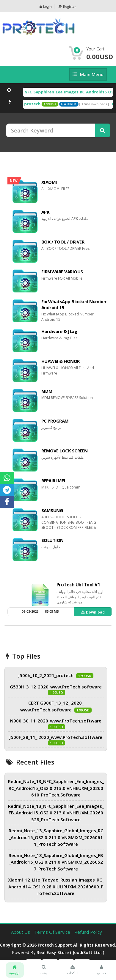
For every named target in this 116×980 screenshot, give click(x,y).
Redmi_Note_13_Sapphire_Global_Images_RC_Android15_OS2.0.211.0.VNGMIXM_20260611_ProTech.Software (56, 837)
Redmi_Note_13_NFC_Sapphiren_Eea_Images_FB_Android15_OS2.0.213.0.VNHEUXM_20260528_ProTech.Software (56, 813)
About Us (21, 932)
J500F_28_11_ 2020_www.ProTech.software (56, 737)
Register (67, 6)
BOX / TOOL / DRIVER (63, 242)
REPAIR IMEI (53, 480)
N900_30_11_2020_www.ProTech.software (56, 721)
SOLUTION (52, 540)
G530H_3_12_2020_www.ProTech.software (56, 687)
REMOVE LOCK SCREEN (65, 451)
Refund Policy (88, 932)
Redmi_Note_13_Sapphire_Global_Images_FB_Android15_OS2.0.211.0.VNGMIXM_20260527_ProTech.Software (56, 862)
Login (46, 6)
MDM (47, 391)
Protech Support (55, 945)
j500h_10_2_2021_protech (46, 675)
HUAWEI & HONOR (61, 361)
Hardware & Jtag (59, 331)
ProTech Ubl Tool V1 (78, 585)
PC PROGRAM (55, 421)
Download (93, 612)
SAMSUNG (52, 510)
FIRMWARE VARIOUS (62, 272)
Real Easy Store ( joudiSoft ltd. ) (70, 952)
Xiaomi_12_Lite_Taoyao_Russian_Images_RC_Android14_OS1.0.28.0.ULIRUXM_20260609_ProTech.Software (56, 886)
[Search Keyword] (51, 130)
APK (46, 212)
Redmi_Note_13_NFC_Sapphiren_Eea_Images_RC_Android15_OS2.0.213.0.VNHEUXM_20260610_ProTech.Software (56, 788)
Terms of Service (53, 932)
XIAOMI (49, 182)
